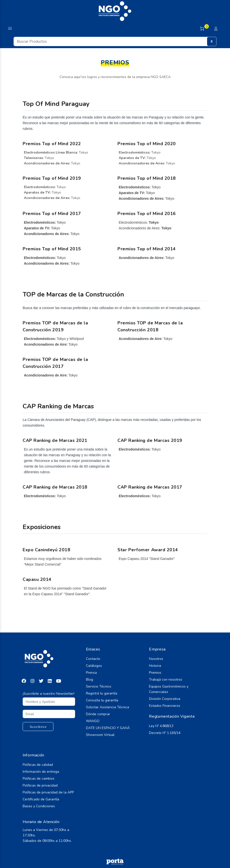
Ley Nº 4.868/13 (161, 726)
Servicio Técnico (99, 686)
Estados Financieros (165, 706)
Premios (155, 673)
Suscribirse (38, 727)
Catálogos (94, 666)
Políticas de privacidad (40, 785)
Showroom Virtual (100, 735)
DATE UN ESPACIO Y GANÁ (108, 728)
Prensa (91, 673)
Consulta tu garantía (102, 700)
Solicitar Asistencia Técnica (107, 707)
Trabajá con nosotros (166, 680)
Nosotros (156, 659)
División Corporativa (165, 699)
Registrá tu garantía (102, 693)
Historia (155, 666)
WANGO (93, 721)
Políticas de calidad (38, 765)
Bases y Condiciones (39, 806)
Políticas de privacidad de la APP (48, 792)
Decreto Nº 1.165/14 (165, 733)
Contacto (93, 659)
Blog (90, 680)
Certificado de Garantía (41, 799)
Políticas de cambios (39, 779)
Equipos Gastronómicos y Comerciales (169, 689)
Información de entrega (41, 772)
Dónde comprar (98, 714)
